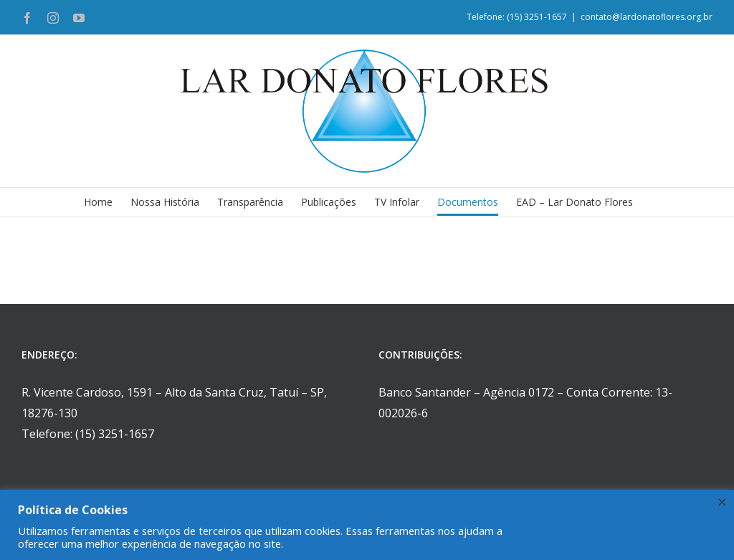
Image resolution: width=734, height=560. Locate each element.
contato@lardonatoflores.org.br (647, 17)
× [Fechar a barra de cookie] (722, 501)
